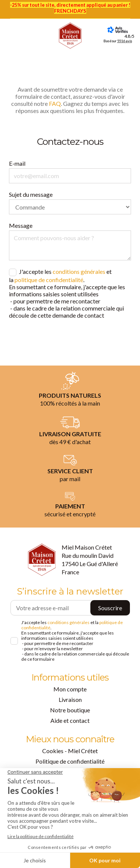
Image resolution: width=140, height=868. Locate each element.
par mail (70, 479)
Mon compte (70, 689)
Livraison (70, 699)
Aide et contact (70, 720)
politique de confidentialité (49, 280)
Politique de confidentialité (70, 761)
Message (21, 225)
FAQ (55, 103)
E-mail (17, 163)
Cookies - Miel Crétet (70, 751)
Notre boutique (70, 710)
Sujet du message (31, 194)
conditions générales (79, 271)
